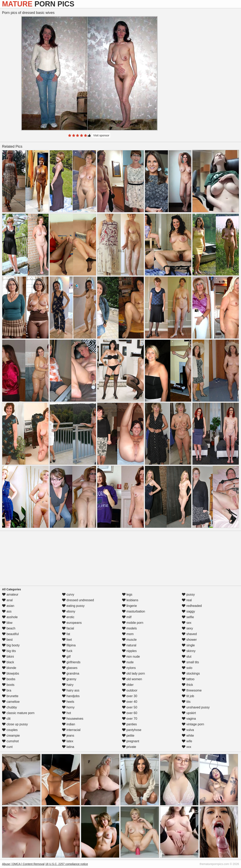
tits (186, 702)
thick (187, 685)
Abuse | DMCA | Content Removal (23, 864)
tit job (188, 696)
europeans (72, 623)
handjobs (71, 696)
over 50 (130, 707)
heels (68, 702)
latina (68, 747)
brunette (10, 696)
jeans (68, 736)
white (188, 736)
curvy (68, 594)
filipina (69, 645)
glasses (70, 668)
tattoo (188, 679)
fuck (67, 651)
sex (187, 623)
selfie (188, 617)
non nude (131, 657)
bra (7, 690)
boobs (9, 679)
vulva (188, 730)
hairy (68, 685)
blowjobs (11, 673)
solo (187, 668)
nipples (129, 651)
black (8, 662)
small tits (190, 662)
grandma (71, 673)
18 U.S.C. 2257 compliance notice (67, 864)
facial (68, 628)
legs (127, 594)
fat (66, 634)
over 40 (130, 702)
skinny (189, 651)
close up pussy (15, 724)
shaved (189, 634)
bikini (8, 657)
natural (129, 645)
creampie (11, 736)
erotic (68, 617)
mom (128, 634)
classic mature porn (18, 713)
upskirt (189, 713)
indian (69, 724)
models (129, 628)
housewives (73, 719)
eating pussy (73, 606)
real (187, 600)
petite (128, 736)
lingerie (129, 606)
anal (7, 600)
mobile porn (133, 623)
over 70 (130, 719)
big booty (11, 645)
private (129, 747)
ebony (69, 611)
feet (67, 640)
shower (189, 640)
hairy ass (71, 690)
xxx (186, 747)
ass (7, 611)
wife (187, 741)
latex (68, 741)
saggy (188, 611)
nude (128, 662)
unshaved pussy (196, 707)
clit (6, 719)
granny (69, 679)
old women (132, 679)
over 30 (130, 696)
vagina (189, 719)
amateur (10, 594)
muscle (129, 640)
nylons (129, 668)
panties (129, 724)
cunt (7, 747)
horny (68, 707)
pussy (188, 594)
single (188, 645)
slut (187, 657)
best (7, 640)
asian (8, 606)
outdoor (130, 690)
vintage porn (193, 724)
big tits (9, 651)
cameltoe (11, 702)
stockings (191, 673)
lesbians (130, 600)
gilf (66, 657)
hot (67, 713)
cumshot (10, 741)
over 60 (130, 713)
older (128, 685)
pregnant (131, 741)
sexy (187, 628)
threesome (192, 690)
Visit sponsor (101, 135)
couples (10, 730)
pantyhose (132, 730)
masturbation (134, 611)
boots (8, 685)
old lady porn (133, 673)
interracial (71, 730)
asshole (10, 617)
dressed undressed (78, 600)
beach (9, 628)
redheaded (192, 606)
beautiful (10, 634)
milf (127, 617)
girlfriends (71, 662)
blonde (9, 668)
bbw (7, 623)
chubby (9, 707)
